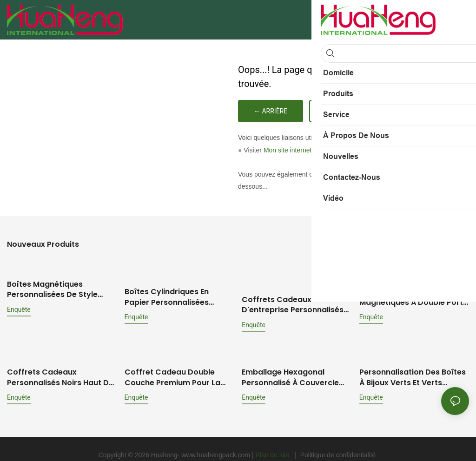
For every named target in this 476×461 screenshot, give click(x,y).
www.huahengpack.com (217, 443)
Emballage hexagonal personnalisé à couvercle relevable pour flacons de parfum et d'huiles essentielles (292, 366)
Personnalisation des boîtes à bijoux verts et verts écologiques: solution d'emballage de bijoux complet (413, 366)
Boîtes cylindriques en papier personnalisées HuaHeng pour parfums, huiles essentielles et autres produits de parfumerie (176, 295)
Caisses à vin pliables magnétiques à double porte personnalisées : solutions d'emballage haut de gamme (413, 295)
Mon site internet (288, 150)
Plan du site (273, 443)
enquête (19, 308)
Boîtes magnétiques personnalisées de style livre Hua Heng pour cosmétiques (52, 288)
